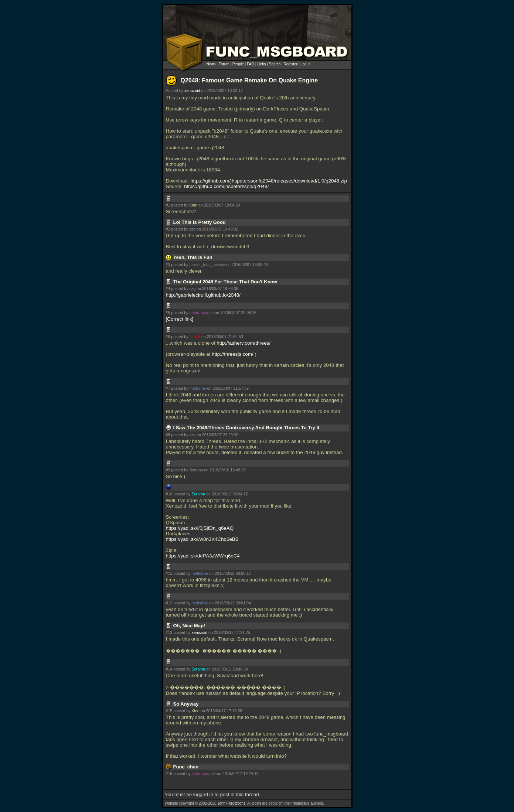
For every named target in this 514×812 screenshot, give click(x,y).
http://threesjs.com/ (233, 354)
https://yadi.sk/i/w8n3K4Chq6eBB (202, 539)
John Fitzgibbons (231, 803)
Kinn (193, 205)
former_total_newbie (207, 265)
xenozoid (192, 91)
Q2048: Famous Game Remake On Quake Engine (249, 80)
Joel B (195, 337)
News (211, 64)
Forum (224, 64)
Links (261, 64)
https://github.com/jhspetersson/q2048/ (226, 186)
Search (275, 64)
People (238, 64)
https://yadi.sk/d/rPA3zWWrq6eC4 (203, 556)
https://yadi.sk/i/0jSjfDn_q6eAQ (200, 528)
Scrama (198, 494)
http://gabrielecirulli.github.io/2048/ (203, 295)
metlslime (198, 388)
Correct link (179, 319)
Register (291, 64)
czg (192, 229)
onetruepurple (201, 313)
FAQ (251, 64)
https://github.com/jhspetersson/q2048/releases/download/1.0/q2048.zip (269, 181)
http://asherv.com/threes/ (244, 343)
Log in (305, 64)
